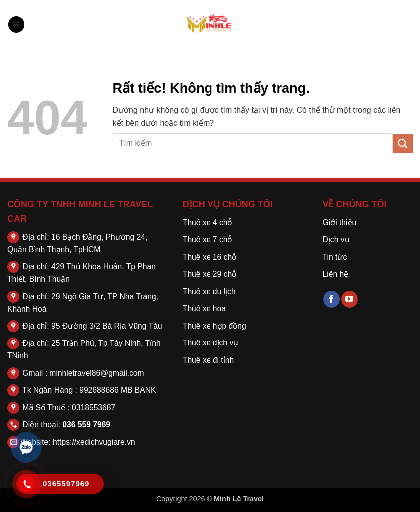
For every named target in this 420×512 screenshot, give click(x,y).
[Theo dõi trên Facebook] (331, 299)
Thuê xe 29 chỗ (210, 274)
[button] (16, 25)
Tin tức (334, 257)
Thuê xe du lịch (209, 291)
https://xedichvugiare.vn (94, 442)
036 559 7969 (86, 425)
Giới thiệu (339, 223)
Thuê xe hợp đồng (214, 326)
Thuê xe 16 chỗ (210, 257)
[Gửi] (403, 143)
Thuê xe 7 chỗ (208, 240)
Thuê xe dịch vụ (210, 343)
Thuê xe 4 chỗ (208, 223)
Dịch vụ (336, 240)
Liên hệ (335, 274)
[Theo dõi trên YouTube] (349, 299)
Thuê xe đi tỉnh (208, 360)
